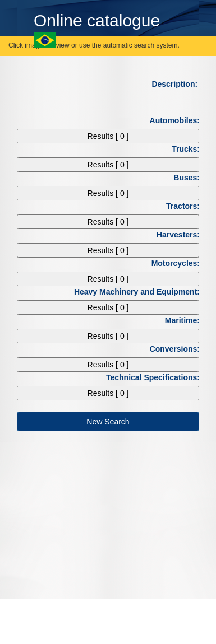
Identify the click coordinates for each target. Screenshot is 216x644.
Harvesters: (182, 235)
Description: (180, 84)
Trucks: (190, 149)
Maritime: (186, 320)
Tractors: (187, 206)
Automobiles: (179, 120)
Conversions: (179, 349)
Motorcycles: (180, 263)
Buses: (190, 178)
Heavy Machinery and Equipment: (141, 292)
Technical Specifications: (157, 377)
